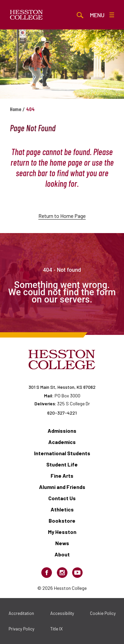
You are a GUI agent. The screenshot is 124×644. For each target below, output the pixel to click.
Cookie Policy (103, 613)
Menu (102, 15)
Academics (62, 442)
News (62, 543)
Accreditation (21, 613)
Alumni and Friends (62, 487)
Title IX (57, 629)
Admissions (62, 431)
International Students (62, 453)
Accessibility (62, 613)
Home (16, 109)
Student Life (62, 464)
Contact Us (62, 498)
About (62, 554)
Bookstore (62, 521)
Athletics (62, 509)
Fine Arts (62, 476)
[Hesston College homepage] (26, 15)
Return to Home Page (62, 216)
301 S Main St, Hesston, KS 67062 (62, 387)
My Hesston (62, 532)
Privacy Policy (21, 629)
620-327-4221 (62, 413)
